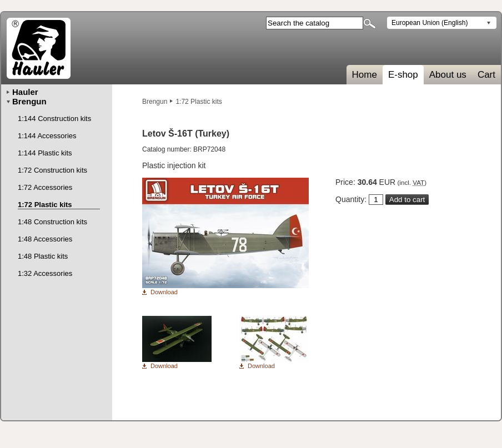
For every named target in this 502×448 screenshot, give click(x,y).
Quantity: (351, 199)
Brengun (155, 102)
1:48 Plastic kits (43, 256)
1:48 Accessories (45, 239)
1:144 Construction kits (54, 119)
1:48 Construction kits (52, 222)
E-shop (403, 75)
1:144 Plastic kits (45, 153)
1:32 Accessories (45, 273)
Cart (486, 75)
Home (365, 75)
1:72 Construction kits (52, 170)
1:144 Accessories (47, 136)
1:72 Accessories (45, 187)
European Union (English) (430, 23)
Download (164, 292)
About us (448, 75)
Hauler (25, 92)
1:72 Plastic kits (199, 102)
